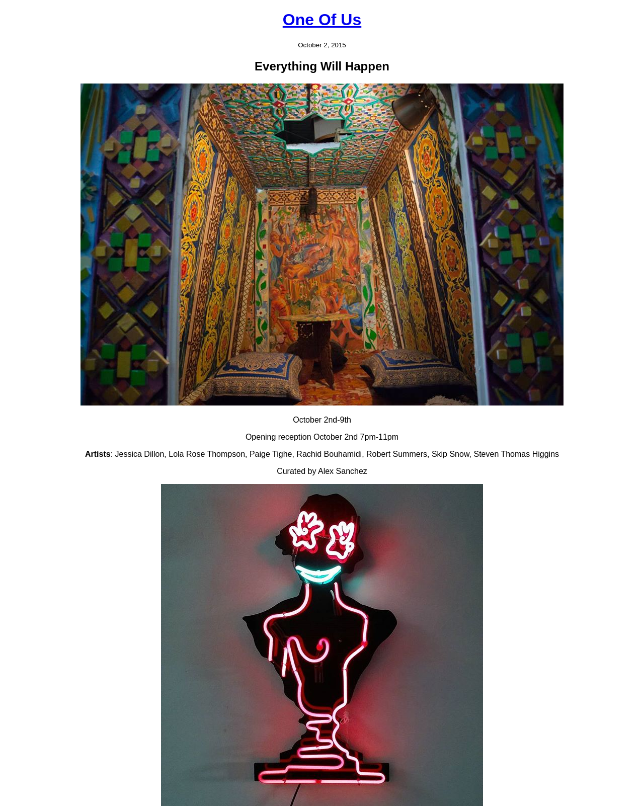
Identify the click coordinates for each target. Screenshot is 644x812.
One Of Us (322, 20)
